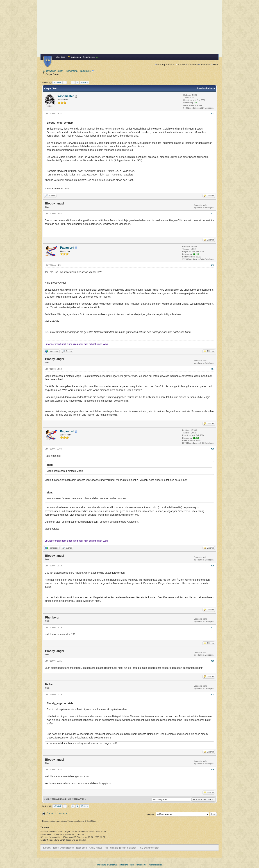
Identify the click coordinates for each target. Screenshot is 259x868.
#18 (213, 661)
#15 (213, 449)
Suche (180, 65)
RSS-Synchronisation (149, 848)
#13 (213, 265)
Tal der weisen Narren (53, 71)
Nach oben (81, 848)
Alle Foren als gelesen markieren (120, 848)
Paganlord (67, 248)
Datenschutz (112, 865)
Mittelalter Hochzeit (127, 865)
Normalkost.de (142, 865)
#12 (213, 213)
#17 (213, 627)
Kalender (204, 65)
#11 (213, 114)
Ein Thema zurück (56, 799)
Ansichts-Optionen (206, 88)
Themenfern (71, 71)
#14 (213, 369)
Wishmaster (66, 96)
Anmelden (76, 57)
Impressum (101, 865)
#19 (213, 694)
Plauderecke (85, 71)
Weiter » (84, 83)
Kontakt (47, 848)
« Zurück (57, 83)
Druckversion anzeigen (57, 813)
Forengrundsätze (165, 65)
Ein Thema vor (76, 799)
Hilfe (214, 65)
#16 (213, 566)
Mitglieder (191, 65)
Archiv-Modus (96, 848)
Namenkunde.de (155, 865)
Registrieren (89, 57)
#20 (213, 770)
